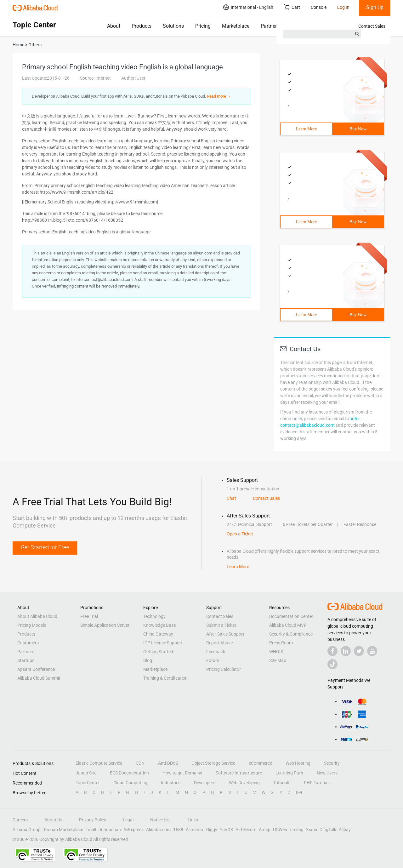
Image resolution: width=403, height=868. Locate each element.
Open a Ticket (240, 534)
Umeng (297, 830)
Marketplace (236, 26)
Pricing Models (32, 625)
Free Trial (89, 616)
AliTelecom (246, 830)
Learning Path (289, 773)
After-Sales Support (225, 634)
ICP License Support (163, 643)
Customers (28, 643)
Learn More (306, 129)
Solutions (173, 26)
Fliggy (211, 830)
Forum (213, 660)
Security (332, 763)
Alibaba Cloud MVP (288, 625)
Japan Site (86, 773)
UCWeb (280, 830)
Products (142, 26)
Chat (231, 498)
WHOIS (276, 652)
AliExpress (133, 830)
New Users (327, 773)
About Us (53, 820)
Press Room (281, 643)
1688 (178, 830)
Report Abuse (219, 643)
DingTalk (328, 830)
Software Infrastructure (239, 773)
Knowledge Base (159, 625)
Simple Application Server (105, 625)
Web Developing (244, 783)
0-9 (299, 792)
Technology (154, 616)
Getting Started (158, 652)
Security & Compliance (291, 634)
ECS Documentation (129, 773)
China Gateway (158, 634)
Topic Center (88, 783)
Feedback (216, 652)
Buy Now (358, 129)
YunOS (226, 830)
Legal (128, 820)
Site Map (278, 660)
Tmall (91, 830)
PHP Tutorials (317, 783)
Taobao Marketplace (63, 830)
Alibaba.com (158, 830)
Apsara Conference (36, 669)
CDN (140, 763)
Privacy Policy (93, 820)
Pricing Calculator (224, 669)
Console (319, 7)
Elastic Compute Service (99, 763)
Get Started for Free (45, 547)
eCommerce (260, 763)
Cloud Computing (130, 783)
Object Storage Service (213, 763)
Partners (270, 26)
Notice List (161, 820)
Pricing (203, 26)
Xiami (312, 830)
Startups (26, 660)
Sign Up (375, 7)
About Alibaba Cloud (37, 616)
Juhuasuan (110, 830)
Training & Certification (165, 678)
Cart (292, 7)
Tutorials (282, 783)
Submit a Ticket (221, 625)
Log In (343, 7)
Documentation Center (291, 616)
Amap (265, 830)
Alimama (194, 830)
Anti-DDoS (168, 763)
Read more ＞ (219, 96)
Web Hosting (298, 763)
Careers (20, 820)
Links (193, 820)
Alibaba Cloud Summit (39, 678)
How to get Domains (182, 773)
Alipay (345, 830)
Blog (148, 660)
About (114, 26)
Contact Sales (372, 26)
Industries (171, 783)
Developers (205, 783)
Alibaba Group (27, 830)
